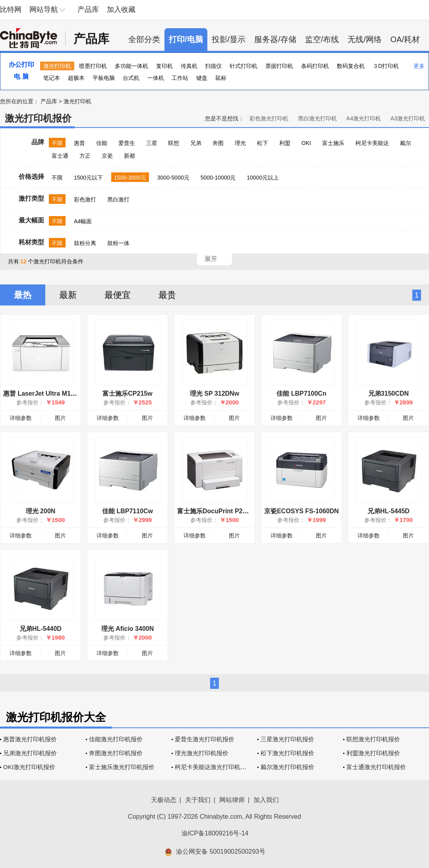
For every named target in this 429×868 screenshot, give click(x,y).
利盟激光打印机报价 (373, 753)
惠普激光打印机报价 (30, 739)
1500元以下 (88, 178)
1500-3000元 (130, 178)
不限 (57, 143)
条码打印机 (315, 66)
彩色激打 (85, 199)
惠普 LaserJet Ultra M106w (43, 393)
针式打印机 (243, 66)
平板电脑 (104, 78)
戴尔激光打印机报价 (287, 767)
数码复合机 (351, 66)
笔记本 (52, 78)
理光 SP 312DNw (214, 393)
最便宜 (118, 295)
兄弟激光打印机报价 (30, 753)
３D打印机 (386, 66)
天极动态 (164, 800)
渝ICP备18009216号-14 (215, 833)
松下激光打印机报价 (287, 753)
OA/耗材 (405, 39)
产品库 (88, 10)
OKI (306, 143)
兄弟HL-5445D (388, 511)
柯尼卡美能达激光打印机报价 (214, 767)
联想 (174, 143)
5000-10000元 (218, 178)
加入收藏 (121, 10)
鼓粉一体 (118, 243)
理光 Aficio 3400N (128, 629)
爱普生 (127, 143)
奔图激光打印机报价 (116, 753)
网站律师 (232, 800)
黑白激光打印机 (317, 118)
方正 (85, 156)
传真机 (189, 66)
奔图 (218, 143)
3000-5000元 (173, 178)
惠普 (79, 143)
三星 (152, 143)
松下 (263, 143)
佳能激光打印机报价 (116, 739)
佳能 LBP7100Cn (301, 393)
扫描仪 (213, 66)
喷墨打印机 (93, 66)
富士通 (60, 156)
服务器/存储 (275, 39)
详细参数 (21, 418)
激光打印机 (57, 66)
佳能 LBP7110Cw (128, 511)
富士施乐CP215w (127, 393)
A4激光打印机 (364, 118)
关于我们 (198, 800)
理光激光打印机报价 (202, 753)
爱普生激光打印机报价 (205, 739)
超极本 (76, 78)
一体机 (156, 78)
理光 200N (41, 511)
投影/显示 (229, 39)
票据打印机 (279, 66)
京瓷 (107, 156)
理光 (240, 143)
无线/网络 (365, 39)
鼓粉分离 (85, 243)
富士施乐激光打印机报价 (122, 767)
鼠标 (221, 78)
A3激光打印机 (408, 118)
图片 (60, 418)
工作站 (180, 78)
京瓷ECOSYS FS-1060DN (301, 511)
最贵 (167, 295)
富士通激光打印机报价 (376, 767)
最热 (23, 295)
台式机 (131, 78)
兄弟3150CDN (388, 393)
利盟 (285, 143)
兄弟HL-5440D (41, 629)
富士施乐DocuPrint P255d (215, 511)
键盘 (202, 78)
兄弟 (196, 143)
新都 (129, 156)
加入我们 (266, 800)
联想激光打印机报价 (373, 739)
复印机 (164, 66)
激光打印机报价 (38, 118)
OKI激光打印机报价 (29, 767)
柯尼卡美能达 (372, 143)
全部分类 (144, 39)
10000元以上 (263, 178)
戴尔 (406, 143)
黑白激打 (118, 199)
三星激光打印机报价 (287, 739)
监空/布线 (322, 39)
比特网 (11, 10)
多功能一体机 (131, 66)
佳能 (102, 143)
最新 (68, 295)
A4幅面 (83, 221)
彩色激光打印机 (269, 118)
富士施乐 (333, 143)
